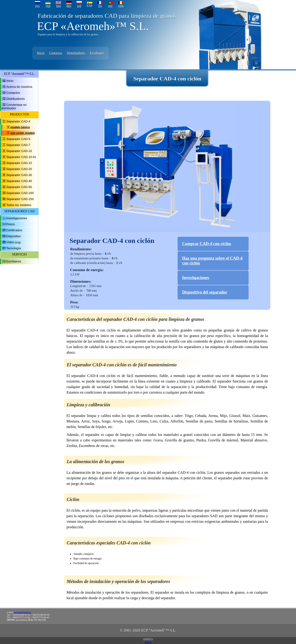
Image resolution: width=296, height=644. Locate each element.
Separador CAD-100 (20, 193)
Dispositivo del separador (205, 292)
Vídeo (10, 242)
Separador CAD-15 (19, 163)
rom (121, 6)
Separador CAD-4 (18, 121)
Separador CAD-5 (18, 139)
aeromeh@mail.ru (22, 612)
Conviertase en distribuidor (14, 106)
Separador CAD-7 (18, 145)
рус (37, 6)
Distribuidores (76, 53)
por (110, 6)
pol (79, 6)
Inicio (41, 53)
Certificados (14, 230)
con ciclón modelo (23, 133)
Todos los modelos (19, 205)
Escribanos (97, 53)
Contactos (56, 53)
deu (69, 6)
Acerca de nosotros (19, 87)
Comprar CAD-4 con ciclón (207, 244)
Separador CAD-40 (19, 181)
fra (100, 6)
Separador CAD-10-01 (21, 157)
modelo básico (20, 127)
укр (48, 6)
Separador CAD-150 (20, 199)
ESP (89, 6)
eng (58, 6)
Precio (11, 224)
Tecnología (14, 248)
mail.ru (148, 642)
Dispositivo (14, 236)
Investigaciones (17, 218)
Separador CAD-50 (19, 187)
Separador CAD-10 (19, 151)
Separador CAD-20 (19, 169)
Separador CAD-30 (19, 175)
